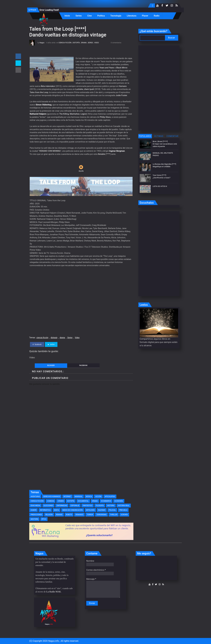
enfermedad (62, 506)
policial (112, 510)
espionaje (75, 506)
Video (97, 43)
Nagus (42, 43)
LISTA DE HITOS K (160, 186)
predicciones (36, 515)
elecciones (48, 506)
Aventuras (35, 496)
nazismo (102, 510)
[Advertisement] (81, 468)
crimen (61, 501)
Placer (145, 16)
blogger (51, 365)
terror (90, 515)
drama (84, 43)
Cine (89, 16)
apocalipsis (110, 496)
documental (83, 501)
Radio (157, 16)
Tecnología (116, 16)
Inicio (67, 16)
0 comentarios (116, 43)
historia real (124, 506)
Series (79, 16)
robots (69, 515)
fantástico (88, 506)
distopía (76, 43)
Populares (145, 136)
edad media (35, 506)
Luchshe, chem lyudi (85, 89)
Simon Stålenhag (44, 105)
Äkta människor (48, 86)
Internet (67, 496)
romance (79, 515)
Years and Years (107, 68)
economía (119, 501)
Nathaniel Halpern (38, 114)
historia (111, 506)
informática (45, 510)
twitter (51, 344)
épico (44, 519)
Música (89, 496)
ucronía (124, 515)
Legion (84, 114)
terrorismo (102, 515)
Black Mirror (122, 68)
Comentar (173, 136)
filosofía (100, 506)
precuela (123, 510)
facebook (37, 344)
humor (34, 510)
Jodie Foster (121, 95)
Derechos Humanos (52, 496)
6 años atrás (51, 43)
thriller (114, 515)
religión (49, 515)
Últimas (159, 136)
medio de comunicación (73, 510)
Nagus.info (54, 641)
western (34, 519)
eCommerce (106, 501)
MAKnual (79, 496)
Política (101, 16)
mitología (90, 510)
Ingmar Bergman (117, 151)
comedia (51, 501)
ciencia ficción (65, 43)
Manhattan (75, 114)
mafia (56, 510)
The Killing (64, 114)
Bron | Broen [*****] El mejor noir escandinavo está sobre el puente (165, 144)
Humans (123, 86)
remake (59, 515)
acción (98, 496)
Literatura (132, 16)
